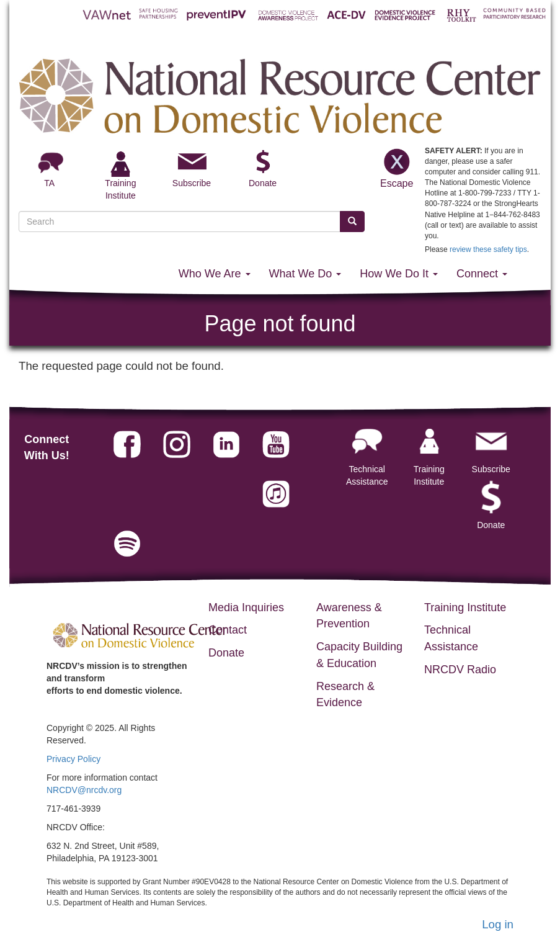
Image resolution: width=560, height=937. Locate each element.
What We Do (305, 274)
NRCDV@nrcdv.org (84, 790)
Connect (482, 274)
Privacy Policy (73, 759)
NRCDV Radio (460, 670)
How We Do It (399, 274)
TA (49, 183)
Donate (263, 183)
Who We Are (215, 274)
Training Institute (429, 453)
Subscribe (192, 183)
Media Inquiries (246, 607)
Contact (228, 630)
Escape (396, 167)
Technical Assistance (367, 453)
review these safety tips (488, 249)
